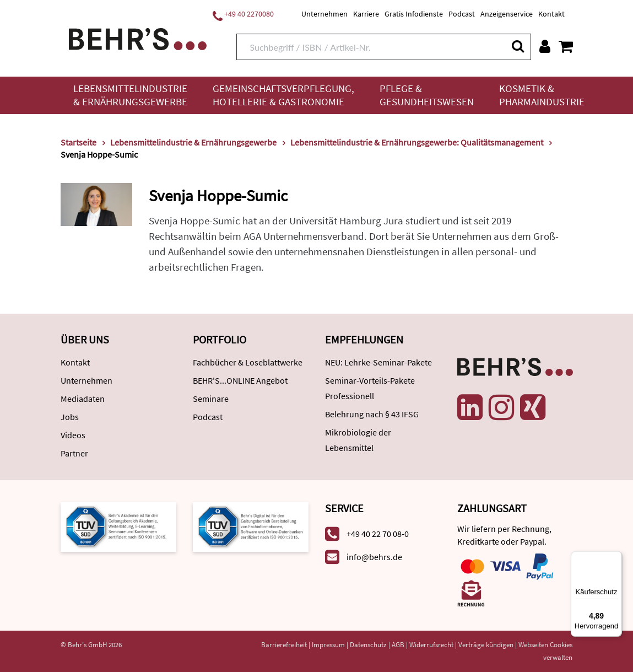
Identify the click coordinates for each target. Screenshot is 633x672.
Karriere (366, 14)
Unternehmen (324, 14)
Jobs (70, 417)
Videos (73, 435)
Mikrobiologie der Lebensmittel (358, 440)
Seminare (211, 399)
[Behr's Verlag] (138, 38)
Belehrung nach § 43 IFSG (372, 414)
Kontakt (551, 14)
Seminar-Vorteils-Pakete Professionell (370, 388)
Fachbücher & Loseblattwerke (248, 362)
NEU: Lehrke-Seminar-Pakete (378, 362)
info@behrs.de (374, 557)
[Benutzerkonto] (545, 46)
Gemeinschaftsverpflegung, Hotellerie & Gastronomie (283, 95)
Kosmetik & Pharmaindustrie (542, 95)
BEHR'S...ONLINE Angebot (240, 380)
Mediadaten (83, 399)
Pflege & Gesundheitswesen (427, 95)
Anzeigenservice (507, 14)
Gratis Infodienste (414, 14)
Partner (74, 453)
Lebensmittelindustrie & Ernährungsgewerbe (130, 95)
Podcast (462, 14)
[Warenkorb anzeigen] (566, 46)
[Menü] (615, 558)
